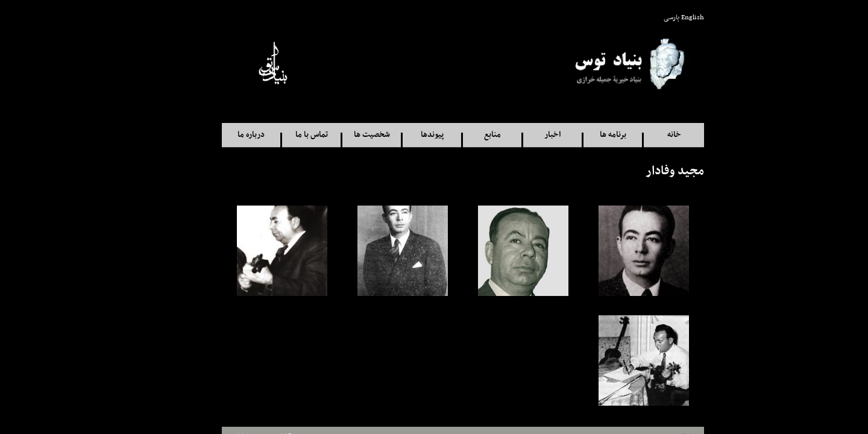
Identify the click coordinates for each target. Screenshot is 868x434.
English (664, 17)
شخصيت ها (343, 135)
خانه (645, 135)
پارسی (643, 17)
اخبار (524, 135)
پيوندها (403, 135)
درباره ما (222, 135)
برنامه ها (584, 135)
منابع (464, 135)
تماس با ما (283, 135)
